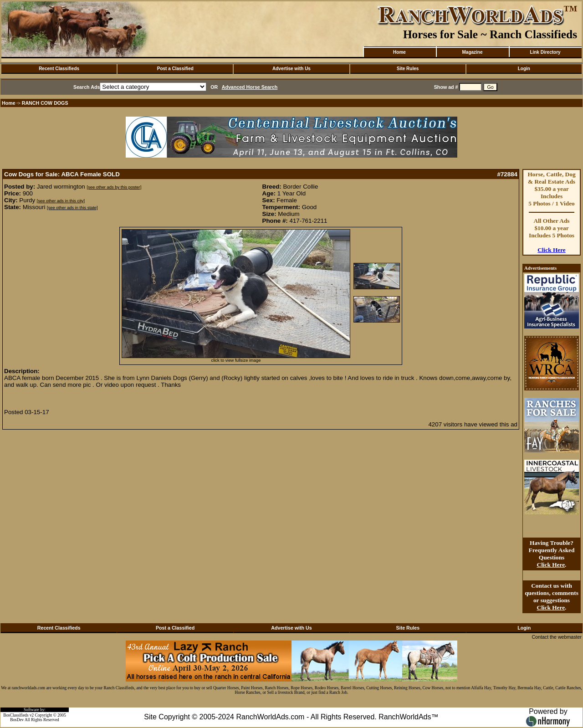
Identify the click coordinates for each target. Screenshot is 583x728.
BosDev (17, 720)
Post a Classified (175, 69)
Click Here (552, 250)
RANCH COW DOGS (45, 103)
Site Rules (408, 69)
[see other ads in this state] (72, 208)
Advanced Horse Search (250, 87)
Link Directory (545, 52)
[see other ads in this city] (61, 201)
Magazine (472, 52)
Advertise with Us (291, 69)
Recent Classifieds (59, 69)
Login (524, 69)
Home (399, 52)
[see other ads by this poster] (114, 187)
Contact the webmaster (557, 637)
